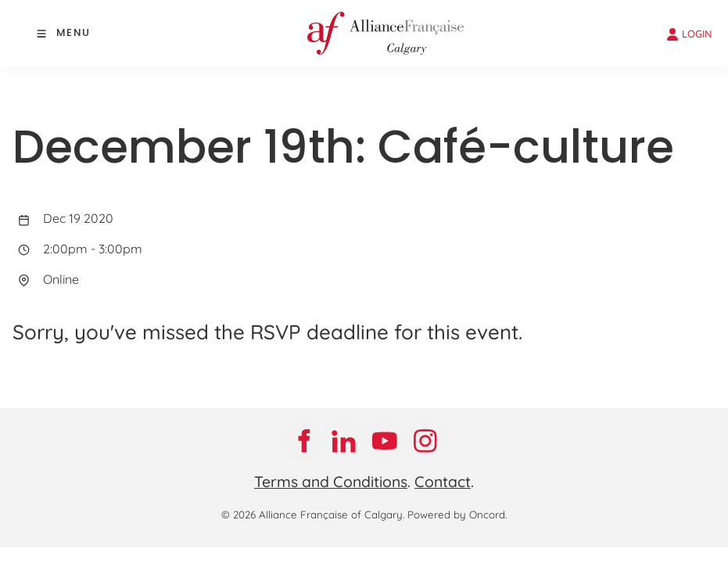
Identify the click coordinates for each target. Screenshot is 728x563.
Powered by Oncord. (457, 515)
